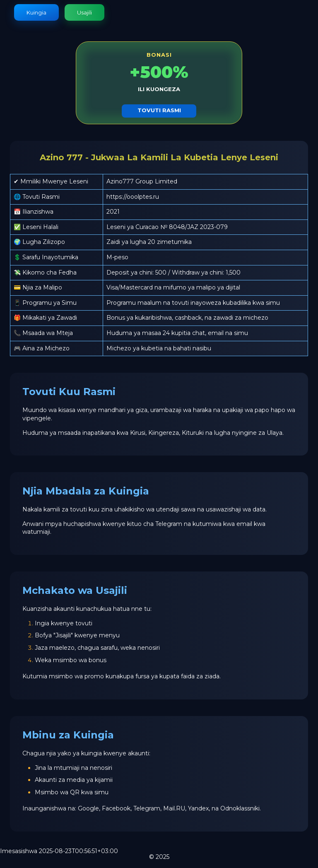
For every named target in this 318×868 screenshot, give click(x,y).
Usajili (84, 12)
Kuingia (36, 12)
